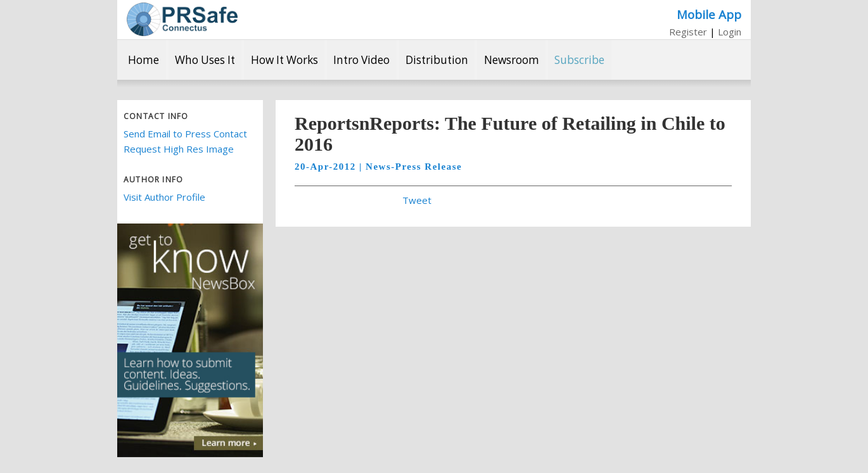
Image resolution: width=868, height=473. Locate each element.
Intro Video (361, 60)
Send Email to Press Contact (185, 134)
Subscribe (579, 60)
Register (688, 32)
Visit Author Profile (164, 197)
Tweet (417, 200)
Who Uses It (205, 60)
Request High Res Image (179, 149)
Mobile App (709, 14)
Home (144, 60)
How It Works (284, 60)
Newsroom (512, 60)
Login (730, 32)
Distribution (437, 60)
